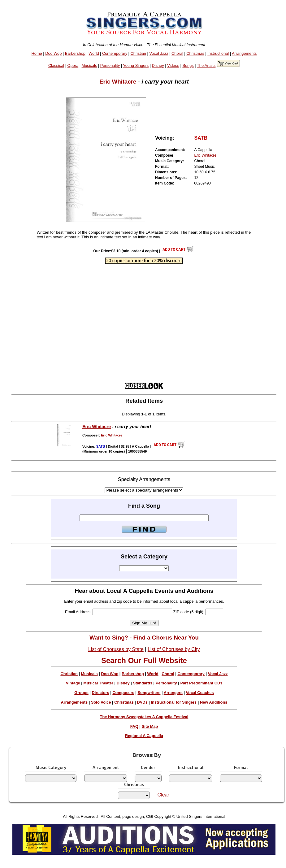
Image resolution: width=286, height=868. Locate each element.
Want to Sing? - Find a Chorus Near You (144, 638)
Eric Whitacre (118, 82)
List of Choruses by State (116, 649)
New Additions (214, 702)
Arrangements (244, 53)
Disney (158, 65)
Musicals (89, 65)
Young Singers (136, 65)
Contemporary (115, 53)
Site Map (150, 726)
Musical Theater (98, 683)
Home (37, 53)
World (94, 53)
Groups (81, 693)
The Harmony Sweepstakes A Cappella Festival (144, 717)
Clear (163, 795)
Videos (173, 65)
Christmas (195, 53)
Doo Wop (53, 53)
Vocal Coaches (200, 693)
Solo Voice (101, 702)
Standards (143, 683)
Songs (188, 65)
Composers (123, 693)
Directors (100, 693)
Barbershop (75, 53)
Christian (138, 53)
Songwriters (149, 693)
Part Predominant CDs (201, 683)
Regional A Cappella (144, 736)
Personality (110, 65)
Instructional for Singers (174, 702)
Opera (73, 65)
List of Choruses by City (174, 649)
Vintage (73, 683)
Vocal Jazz (159, 53)
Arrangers (173, 693)
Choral (177, 53)
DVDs (142, 702)
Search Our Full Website (144, 660)
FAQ (134, 726)
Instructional (218, 53)
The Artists (206, 65)
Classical (56, 65)
